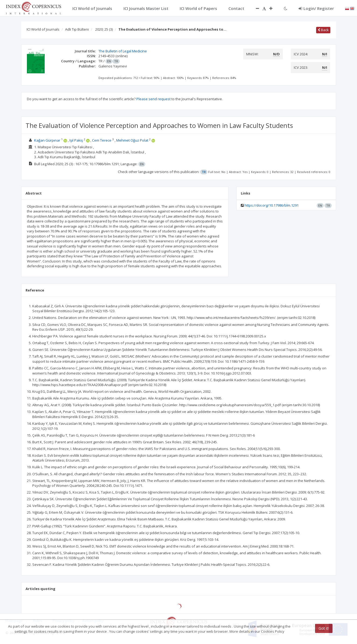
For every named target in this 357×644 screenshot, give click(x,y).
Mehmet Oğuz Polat (132, 140)
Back (323, 30)
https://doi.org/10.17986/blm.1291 (272, 205)
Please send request (153, 99)
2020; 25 (104, 29)
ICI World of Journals (43, 29)
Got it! (324, 628)
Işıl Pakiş (76, 140)
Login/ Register (316, 8)
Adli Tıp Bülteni (77, 29)
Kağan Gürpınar (47, 140)
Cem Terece (102, 140)
